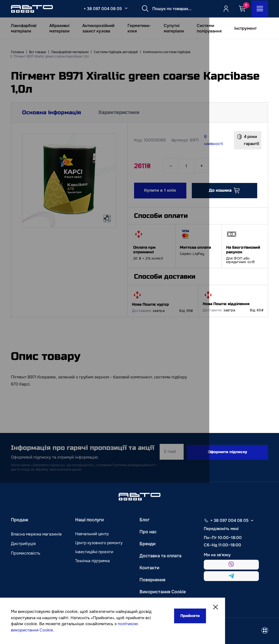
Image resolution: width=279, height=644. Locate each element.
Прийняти (169, 616)
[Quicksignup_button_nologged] (225, 9)
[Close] (197, 608)
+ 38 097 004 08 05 (101, 9)
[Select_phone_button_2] (124, 8)
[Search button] (143, 9)
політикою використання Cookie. (47, 630)
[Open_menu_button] (259, 9)
